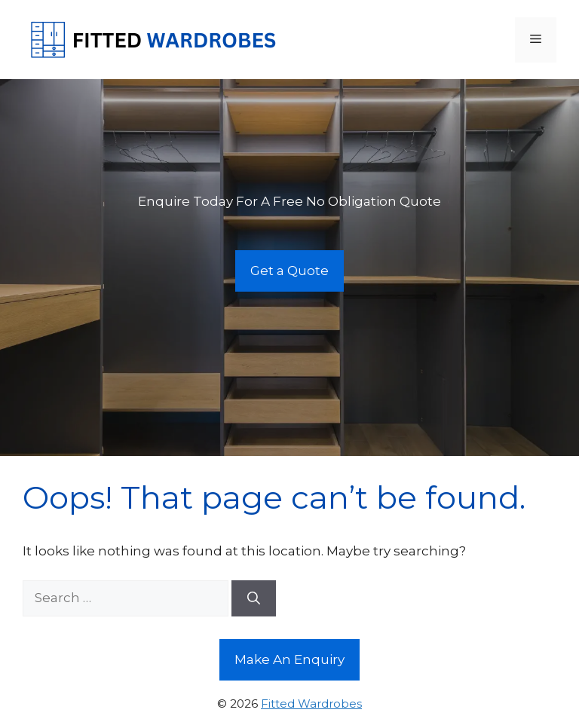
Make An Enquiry (289, 659)
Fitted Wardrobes (311, 704)
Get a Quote (289, 271)
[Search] (254, 598)
